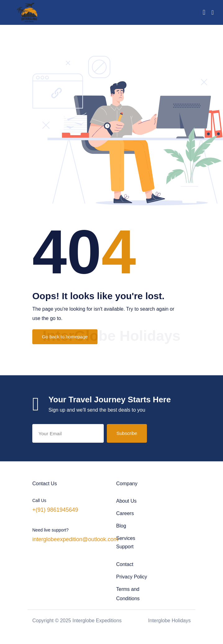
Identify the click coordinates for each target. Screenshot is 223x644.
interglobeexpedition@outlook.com (75, 539)
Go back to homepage (65, 337)
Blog (121, 526)
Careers (125, 513)
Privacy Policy (132, 577)
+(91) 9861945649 (55, 510)
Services (126, 538)
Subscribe (127, 433)
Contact (125, 564)
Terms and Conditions (128, 594)
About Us (126, 501)
